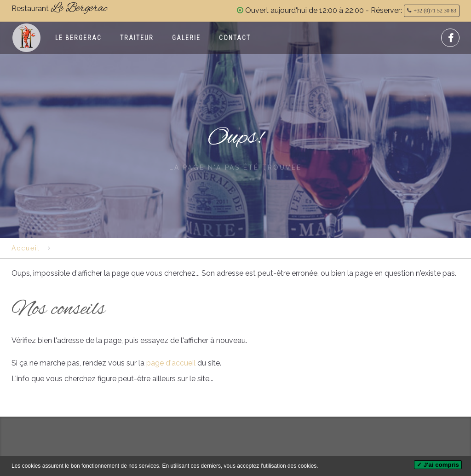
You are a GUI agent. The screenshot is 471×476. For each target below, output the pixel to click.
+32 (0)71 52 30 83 (435, 11)
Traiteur (137, 38)
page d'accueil (170, 363)
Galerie (186, 38)
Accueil (26, 248)
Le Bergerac (78, 38)
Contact (235, 38)
